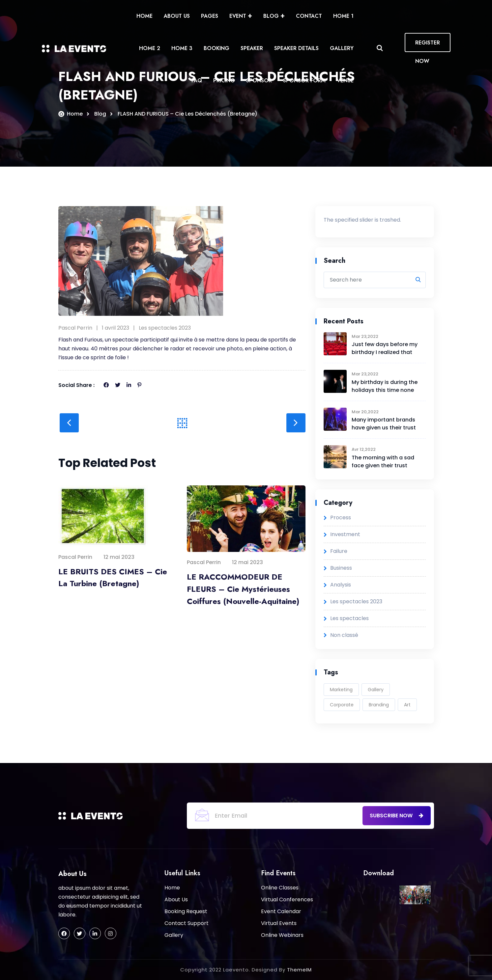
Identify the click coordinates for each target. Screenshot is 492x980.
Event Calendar (281, 911)
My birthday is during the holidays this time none (385, 386)
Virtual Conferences (287, 899)
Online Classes (280, 888)
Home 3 (182, 48)
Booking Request (186, 911)
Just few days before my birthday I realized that (385, 349)
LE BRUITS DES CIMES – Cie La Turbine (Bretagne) (113, 578)
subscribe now (397, 816)
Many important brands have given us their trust (384, 424)
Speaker (252, 48)
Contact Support (187, 923)
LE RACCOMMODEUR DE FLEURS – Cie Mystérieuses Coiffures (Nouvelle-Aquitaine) (243, 589)
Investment (345, 534)
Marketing (341, 690)
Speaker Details (296, 48)
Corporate (342, 705)
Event (238, 16)
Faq (197, 81)
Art (407, 705)
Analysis (341, 585)
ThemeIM (299, 970)
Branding (379, 705)
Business (341, 568)
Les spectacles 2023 (165, 328)
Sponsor (259, 81)
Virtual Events (279, 923)
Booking (217, 48)
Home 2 (150, 48)
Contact (309, 16)
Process (341, 517)
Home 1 (343, 16)
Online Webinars (282, 935)
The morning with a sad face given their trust (383, 462)
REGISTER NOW (428, 45)
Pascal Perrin (75, 328)
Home (145, 16)
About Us (177, 16)
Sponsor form (304, 81)
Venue (345, 81)
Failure (339, 551)
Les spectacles (349, 618)
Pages (210, 16)
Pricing (224, 81)
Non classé (344, 635)
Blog (271, 16)
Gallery (342, 48)
